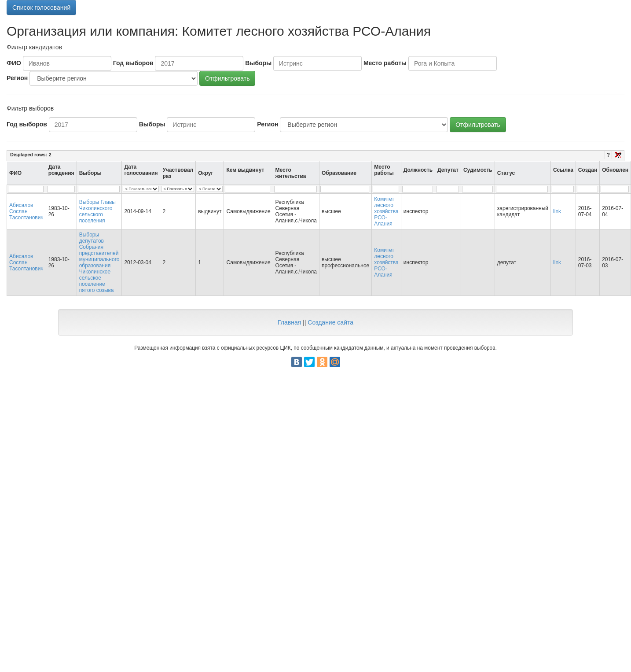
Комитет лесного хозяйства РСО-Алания (386, 211)
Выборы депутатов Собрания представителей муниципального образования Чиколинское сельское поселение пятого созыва (99, 262)
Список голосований (41, 7)
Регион (17, 78)
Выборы (258, 63)
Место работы (385, 63)
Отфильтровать (227, 78)
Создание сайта (330, 322)
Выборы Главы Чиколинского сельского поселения (97, 211)
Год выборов (133, 63)
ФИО (14, 63)
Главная (289, 322)
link (557, 211)
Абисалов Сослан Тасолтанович (26, 211)
